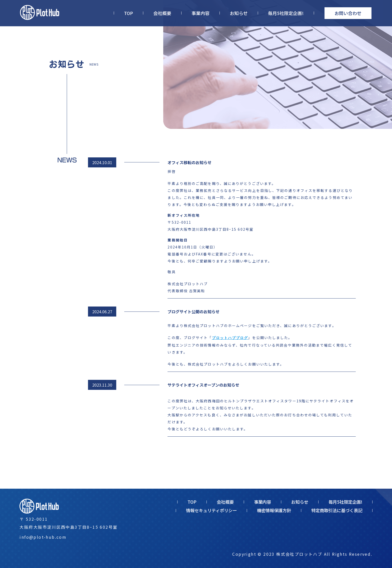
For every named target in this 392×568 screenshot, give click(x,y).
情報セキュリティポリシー (211, 510)
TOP (128, 13)
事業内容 (200, 13)
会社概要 (162, 13)
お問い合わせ (348, 13)
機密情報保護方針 (274, 510)
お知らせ (239, 13)
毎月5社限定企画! (286, 13)
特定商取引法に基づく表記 (337, 510)
